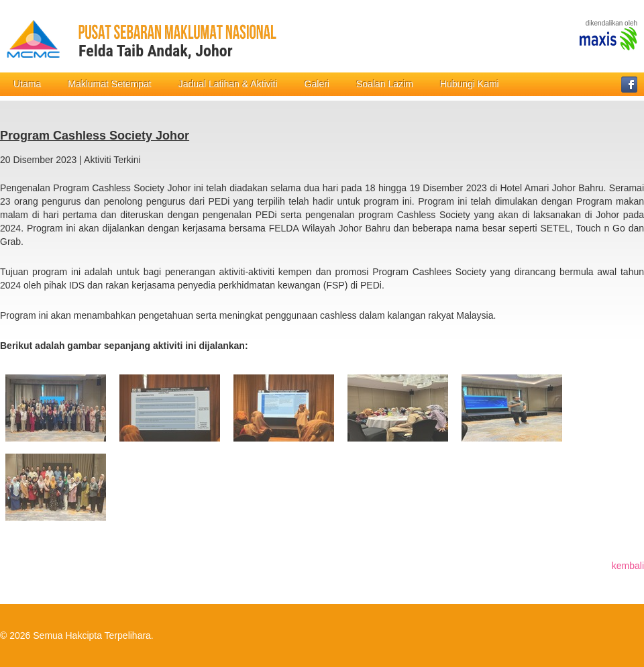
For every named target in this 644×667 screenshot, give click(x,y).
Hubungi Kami (470, 84)
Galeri (317, 84)
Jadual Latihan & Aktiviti (228, 84)
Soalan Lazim (385, 84)
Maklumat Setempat (110, 84)
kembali (628, 566)
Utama (27, 84)
